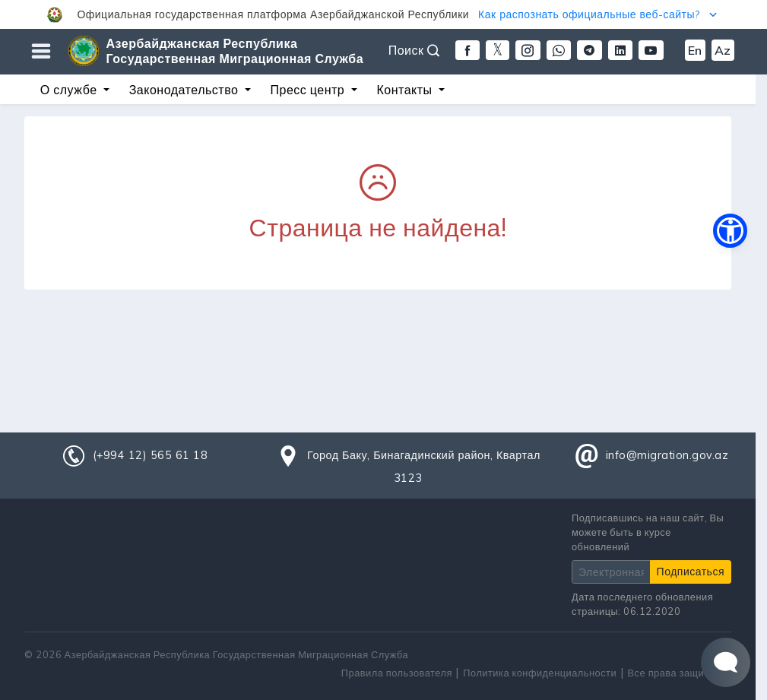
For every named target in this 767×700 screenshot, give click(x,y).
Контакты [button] (406, 90)
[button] (383, 14)
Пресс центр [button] (309, 90)
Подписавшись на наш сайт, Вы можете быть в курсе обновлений (648, 532)
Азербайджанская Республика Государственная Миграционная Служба (235, 51)
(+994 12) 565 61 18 (151, 455)
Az (723, 50)
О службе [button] (70, 90)
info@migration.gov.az (667, 455)
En (695, 50)
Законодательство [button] (185, 90)
